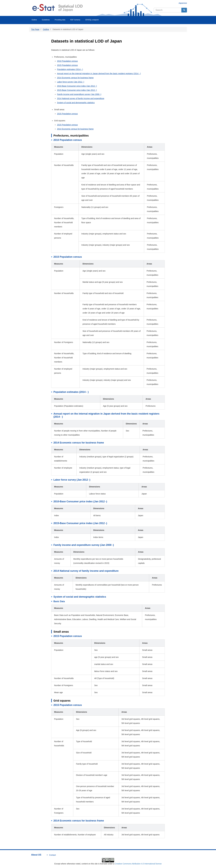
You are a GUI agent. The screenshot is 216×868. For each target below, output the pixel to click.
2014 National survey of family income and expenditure (81, 98)
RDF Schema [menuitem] (75, 20)
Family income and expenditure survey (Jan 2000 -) (79, 94)
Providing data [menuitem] (60, 20)
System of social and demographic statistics (76, 103)
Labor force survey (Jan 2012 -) (71, 82)
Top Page (35, 29)
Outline (46, 29)
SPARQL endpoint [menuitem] (92, 20)
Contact (52, 855)
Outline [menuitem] (34, 20)
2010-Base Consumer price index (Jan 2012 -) (77, 86)
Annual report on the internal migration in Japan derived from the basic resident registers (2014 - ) (99, 74)
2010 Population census (67, 61)
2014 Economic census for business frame (75, 78)
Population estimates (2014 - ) (70, 69)
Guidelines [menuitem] (46, 20)
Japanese (183, 3)
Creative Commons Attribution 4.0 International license (138, 864)
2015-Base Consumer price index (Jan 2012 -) (77, 90)
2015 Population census (67, 65)
